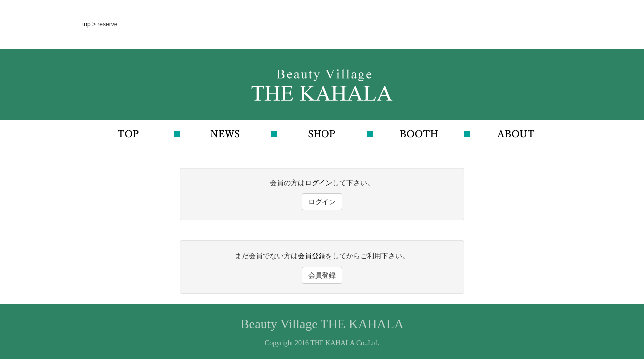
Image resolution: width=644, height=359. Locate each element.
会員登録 (312, 256)
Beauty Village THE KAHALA (322, 324)
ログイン (319, 183)
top (87, 24)
